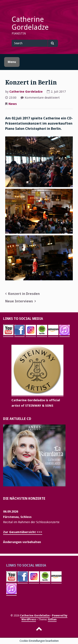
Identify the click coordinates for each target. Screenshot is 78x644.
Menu (12, 62)
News (13, 104)
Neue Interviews (19, 301)
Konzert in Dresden (24, 294)
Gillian (52, 619)
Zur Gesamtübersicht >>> (23, 532)
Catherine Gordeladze (30, 23)
